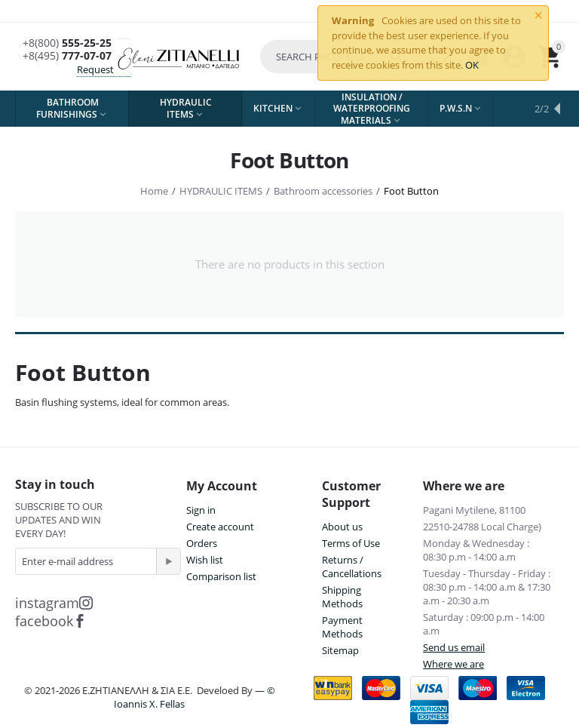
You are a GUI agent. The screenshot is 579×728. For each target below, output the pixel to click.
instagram (54, 603)
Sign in (201, 510)
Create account (220, 527)
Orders (202, 543)
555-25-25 (67, 43)
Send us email (454, 647)
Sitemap (340, 650)
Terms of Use (351, 543)
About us (342, 527)
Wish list (205, 560)
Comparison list (221, 576)
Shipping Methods (342, 597)
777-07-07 (67, 56)
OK (472, 65)
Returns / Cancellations (352, 567)
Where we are (453, 664)
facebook (51, 621)
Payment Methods (342, 627)
